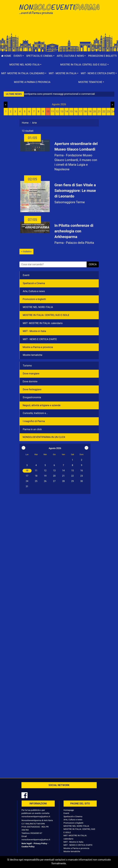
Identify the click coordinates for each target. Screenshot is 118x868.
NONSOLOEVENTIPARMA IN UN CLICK (44, 437)
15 (71, 112)
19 (90, 112)
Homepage (69, 810)
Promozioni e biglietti (103, 56)
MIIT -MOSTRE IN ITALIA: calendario (43, 323)
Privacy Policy (40, 843)
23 (109, 112)
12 (57, 112)
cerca (93, 264)
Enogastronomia (32, 397)
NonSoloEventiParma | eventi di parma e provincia (59, 9)
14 (67, 112)
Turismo (27, 366)
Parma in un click (32, 429)
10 (48, 112)
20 (95, 112)
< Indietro (26, 251)
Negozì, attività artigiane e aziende (42, 405)
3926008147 (36, 833)
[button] (19, 56)
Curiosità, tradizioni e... (35, 413)
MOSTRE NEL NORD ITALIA (38, 307)
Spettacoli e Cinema (34, 283)
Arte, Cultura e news (34, 291)
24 (113, 112)
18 (85, 112)
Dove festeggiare (32, 389)
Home (6, 56)
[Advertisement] (59, 27)
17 (81, 112)
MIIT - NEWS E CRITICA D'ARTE (40, 339)
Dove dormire (30, 381)
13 (62, 112)
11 (53, 112)
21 (99, 112)
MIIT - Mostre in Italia (35, 331)
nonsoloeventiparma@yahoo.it (36, 816)
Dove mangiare (31, 374)
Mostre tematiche (33, 355)
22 (104, 112)
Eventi (26, 275)
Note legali (27, 843)
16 (76, 112)
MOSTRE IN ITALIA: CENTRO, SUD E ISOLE (46, 315)
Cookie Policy (28, 846)
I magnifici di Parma (34, 421)
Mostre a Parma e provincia (32, 82)
